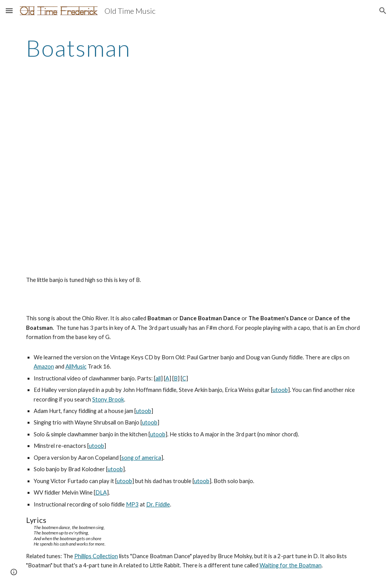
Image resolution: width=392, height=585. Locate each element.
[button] (9, 11)
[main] (196, 48)
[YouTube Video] (137, 182)
